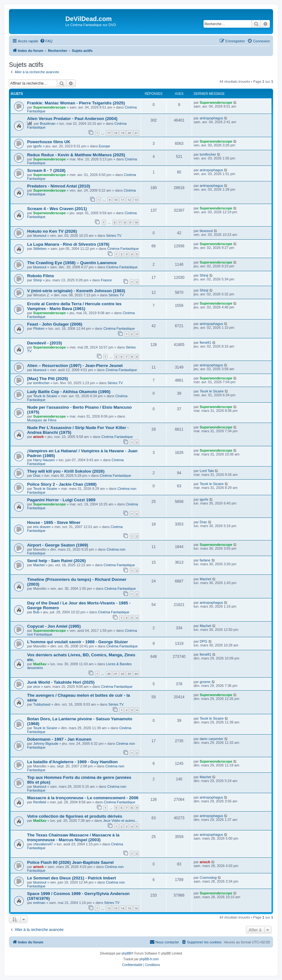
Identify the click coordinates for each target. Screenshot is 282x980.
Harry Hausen (44, 460)
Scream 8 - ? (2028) (46, 170)
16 (136, 908)
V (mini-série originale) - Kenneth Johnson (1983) (76, 291)
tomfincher (208, 154)
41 (116, 674)
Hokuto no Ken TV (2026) (52, 231)
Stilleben (40, 249)
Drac (37, 476)
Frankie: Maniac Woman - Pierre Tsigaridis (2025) (76, 103)
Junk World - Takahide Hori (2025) (61, 682)
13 (136, 200)
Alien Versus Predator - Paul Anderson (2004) (72, 119)
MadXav (40, 664)
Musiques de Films (42, 420)
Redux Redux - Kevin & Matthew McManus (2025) (76, 155)
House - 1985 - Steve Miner (54, 522)
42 (122, 674)
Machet (39, 565)
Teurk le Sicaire (45, 396)
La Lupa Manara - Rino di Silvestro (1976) (68, 244)
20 (129, 133)
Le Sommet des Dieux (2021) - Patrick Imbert (72, 878)
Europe (104, 146)
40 (109, 674)
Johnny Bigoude (46, 744)
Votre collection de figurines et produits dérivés (75, 816)
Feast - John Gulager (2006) (55, 324)
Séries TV (114, 236)
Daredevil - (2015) (45, 343)
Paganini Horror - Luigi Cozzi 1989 (61, 500)
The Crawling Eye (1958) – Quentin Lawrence (72, 263)
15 (129, 908)
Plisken (39, 328)
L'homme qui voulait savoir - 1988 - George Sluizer (78, 642)
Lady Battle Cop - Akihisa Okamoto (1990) (69, 392)
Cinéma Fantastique (123, 249)
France (106, 280)
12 (129, 200)
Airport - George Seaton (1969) (58, 545)
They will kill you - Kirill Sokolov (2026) (66, 471)
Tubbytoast (42, 704)
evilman (39, 903)
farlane (205, 560)
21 (136, 133)
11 (122, 200)
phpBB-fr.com (149, 959)
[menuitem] (46, 41)
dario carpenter (211, 739)
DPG (204, 641)
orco (37, 687)
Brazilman (48, 123)
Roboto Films (41, 276)
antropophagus (211, 118)
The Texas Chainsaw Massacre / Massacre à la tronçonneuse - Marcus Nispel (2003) (73, 837)
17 (109, 133)
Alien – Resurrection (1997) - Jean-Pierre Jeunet (75, 366)
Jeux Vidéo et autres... (120, 821)
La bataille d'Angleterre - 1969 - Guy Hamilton (72, 762)
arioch (38, 437)
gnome (205, 682)
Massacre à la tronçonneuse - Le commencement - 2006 (83, 798)
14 (122, 908)
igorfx (37, 146)
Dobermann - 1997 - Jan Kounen (59, 739)
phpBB (126, 953)
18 (116, 133)
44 (136, 674)
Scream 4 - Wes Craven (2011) (57, 209)
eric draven (42, 527)
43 (129, 674)
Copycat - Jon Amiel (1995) (54, 626)
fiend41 (205, 342)
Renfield (40, 802)
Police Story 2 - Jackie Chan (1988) (62, 484)
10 (116, 200)
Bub (36, 612)
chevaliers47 (43, 844)
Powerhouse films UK (49, 142)
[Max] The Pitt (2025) (48, 379)
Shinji (37, 280)
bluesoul (40, 236)
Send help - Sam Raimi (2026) (56, 561)
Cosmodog (208, 878)
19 (122, 133)
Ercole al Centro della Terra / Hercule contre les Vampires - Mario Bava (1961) (74, 306)
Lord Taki (207, 471)
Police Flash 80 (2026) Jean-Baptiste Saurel (70, 862)
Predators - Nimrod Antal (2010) (59, 186)
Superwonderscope (49, 107)
